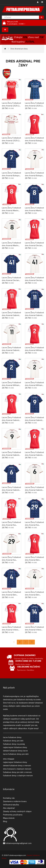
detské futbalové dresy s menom (17, 766)
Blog (5, 821)
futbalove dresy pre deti (13, 741)
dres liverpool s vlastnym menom (17, 769)
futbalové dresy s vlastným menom (18, 776)
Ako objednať (9, 808)
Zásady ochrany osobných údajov (17, 811)
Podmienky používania (13, 815)
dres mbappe (9, 759)
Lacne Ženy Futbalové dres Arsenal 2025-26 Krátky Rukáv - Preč (34, 106)
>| (32, 642)
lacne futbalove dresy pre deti (16, 754)
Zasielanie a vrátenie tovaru (15, 801)
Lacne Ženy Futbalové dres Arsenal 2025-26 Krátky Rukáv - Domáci (11, 106)
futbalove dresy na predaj (14, 744)
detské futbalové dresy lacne (15, 751)
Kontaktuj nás (9, 798)
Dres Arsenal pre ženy (19, 49)
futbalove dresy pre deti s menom (17, 772)
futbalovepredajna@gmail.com (19, 843)
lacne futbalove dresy (12, 737)
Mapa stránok (9, 818)
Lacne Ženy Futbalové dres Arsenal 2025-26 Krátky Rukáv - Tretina (11, 141)
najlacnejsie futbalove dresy (15, 747)
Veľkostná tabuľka (11, 805)
